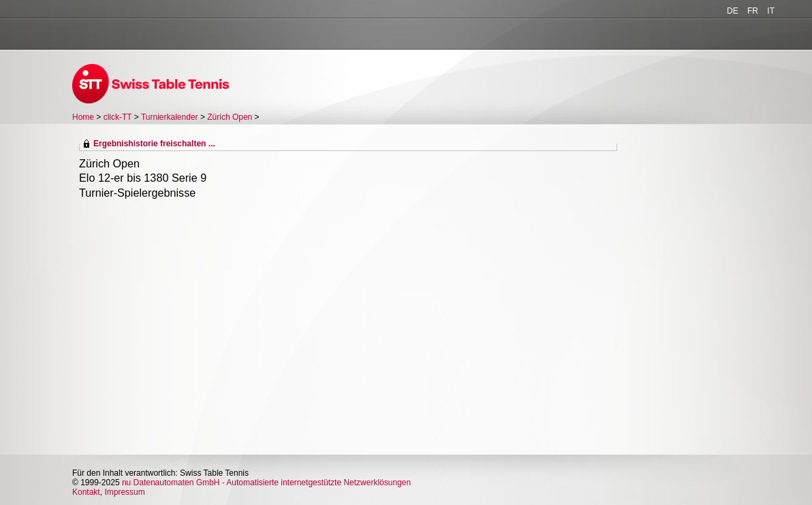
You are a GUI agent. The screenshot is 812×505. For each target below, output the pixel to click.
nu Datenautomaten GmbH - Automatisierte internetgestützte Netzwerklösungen (266, 483)
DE (733, 11)
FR (753, 11)
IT (771, 11)
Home (83, 117)
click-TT (118, 117)
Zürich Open (230, 117)
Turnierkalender (170, 117)
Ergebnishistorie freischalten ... (154, 144)
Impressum (124, 492)
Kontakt (86, 492)
